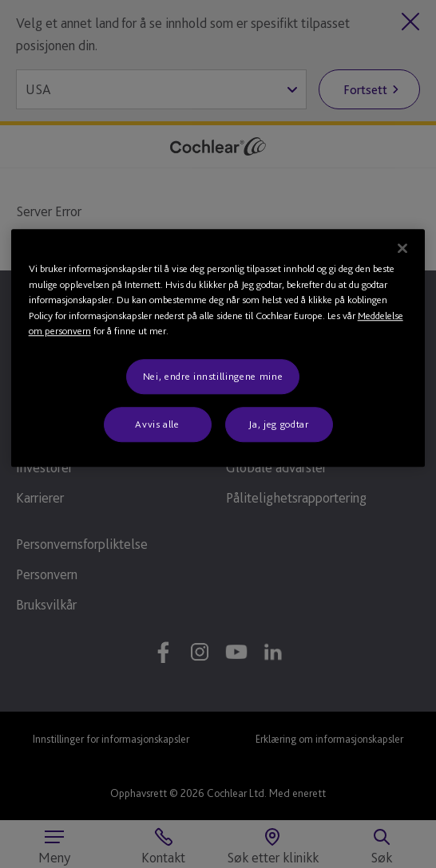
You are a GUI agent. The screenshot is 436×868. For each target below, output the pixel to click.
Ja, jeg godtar (278, 424)
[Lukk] (402, 249)
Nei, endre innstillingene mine (213, 376)
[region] (218, 349)
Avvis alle (157, 424)
